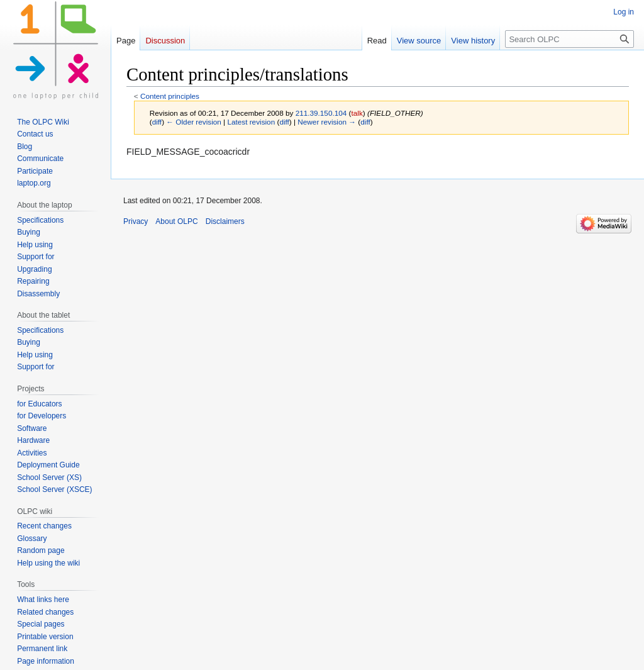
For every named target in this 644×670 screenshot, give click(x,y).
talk (357, 113)
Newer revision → (327, 122)
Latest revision (251, 122)
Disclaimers (225, 221)
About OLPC (176, 221)
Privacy (136, 221)
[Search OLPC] (569, 39)
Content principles (170, 96)
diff (157, 122)
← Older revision (194, 122)
